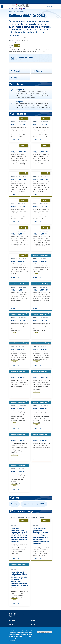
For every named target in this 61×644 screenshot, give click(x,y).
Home (10, 12)
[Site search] (51, 6)
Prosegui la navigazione (45, 633)
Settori (33, 621)
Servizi (33, 625)
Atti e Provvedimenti (19, 12)
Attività (11, 625)
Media (17, 45)
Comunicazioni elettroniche (41, 255)
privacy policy (12, 641)
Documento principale (25, 57)
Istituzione (12, 621)
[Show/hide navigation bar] (2, 6)
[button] (12, 2)
